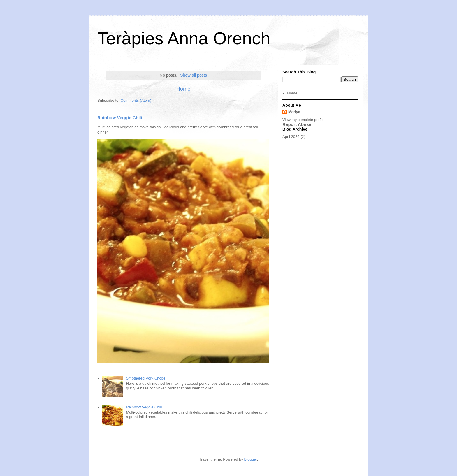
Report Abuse (297, 124)
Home (183, 89)
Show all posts (194, 75)
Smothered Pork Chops (146, 378)
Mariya (294, 112)
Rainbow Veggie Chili (120, 118)
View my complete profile (303, 120)
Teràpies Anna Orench (184, 38)
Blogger (251, 459)
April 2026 (291, 137)
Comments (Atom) (136, 100)
